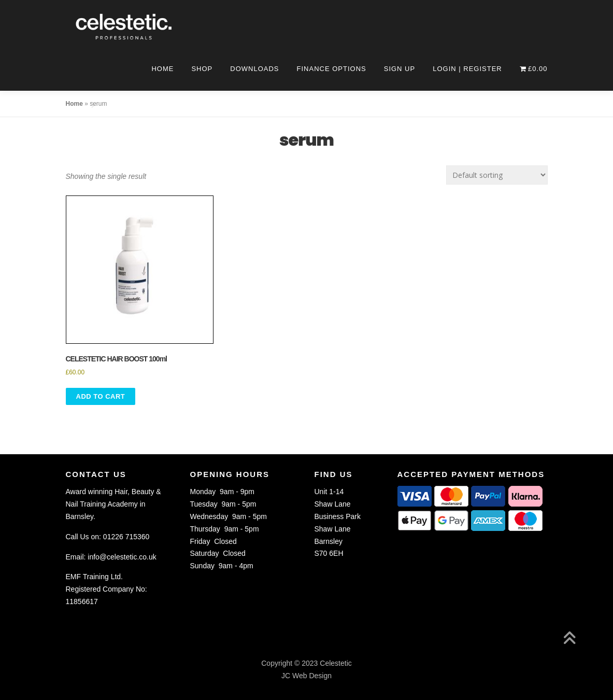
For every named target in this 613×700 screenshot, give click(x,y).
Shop (202, 69)
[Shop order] (497, 175)
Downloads (254, 69)
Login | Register (467, 69)
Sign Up (400, 69)
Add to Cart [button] (101, 396)
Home (162, 69)
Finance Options (332, 69)
